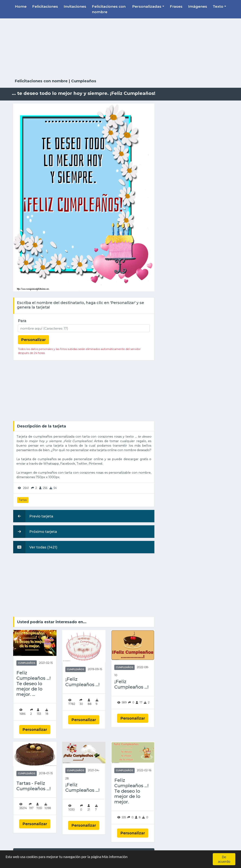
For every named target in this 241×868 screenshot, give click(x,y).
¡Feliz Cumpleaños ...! (82, 682)
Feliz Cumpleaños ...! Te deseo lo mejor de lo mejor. (131, 791)
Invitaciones (75, 6)
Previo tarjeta (33, 516)
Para (22, 321)
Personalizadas (147, 6)
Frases (176, 6)
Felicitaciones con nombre (109, 9)
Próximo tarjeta (35, 532)
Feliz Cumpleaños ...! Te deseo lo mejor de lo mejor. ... (34, 684)
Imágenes (198, 6)
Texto (218, 6)
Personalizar (35, 730)
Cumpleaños (84, 81)
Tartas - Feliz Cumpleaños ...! (34, 786)
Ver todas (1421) (35, 547)
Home (21, 6)
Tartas (23, 500)
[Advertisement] (120, 49)
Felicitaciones (45, 6)
